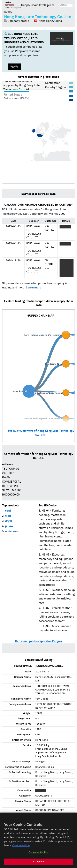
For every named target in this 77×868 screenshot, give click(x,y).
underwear (12, 531)
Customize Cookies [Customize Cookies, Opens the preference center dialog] (39, 855)
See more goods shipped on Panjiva (39, 641)
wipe (8, 516)
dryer (9, 521)
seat (8, 511)
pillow (9, 526)
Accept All (38, 864)
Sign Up (14, 66)
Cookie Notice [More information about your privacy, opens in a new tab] (21, 848)
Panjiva (13, 5)
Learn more (34, 288)
